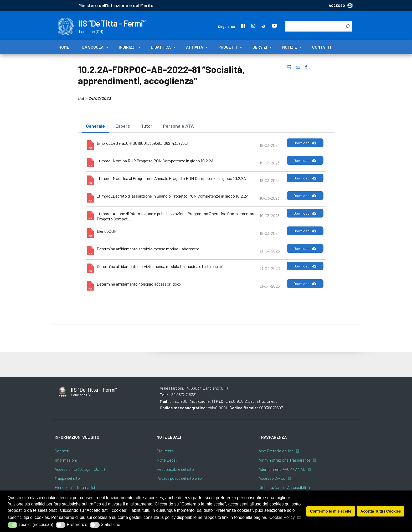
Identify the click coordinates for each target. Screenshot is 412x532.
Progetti (228, 47)
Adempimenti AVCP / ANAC (282, 469)
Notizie (290, 47)
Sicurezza (165, 451)
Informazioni (66, 460)
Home (64, 47)
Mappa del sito (67, 478)
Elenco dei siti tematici (75, 487)
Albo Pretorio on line (276, 451)
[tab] (95, 126)
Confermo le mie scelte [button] (331, 511)
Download (305, 143)
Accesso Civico (272, 478)
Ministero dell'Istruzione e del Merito (116, 5)
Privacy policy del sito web (179, 478)
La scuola (93, 47)
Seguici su (226, 26)
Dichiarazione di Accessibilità (284, 487)
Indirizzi (127, 47)
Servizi (260, 47)
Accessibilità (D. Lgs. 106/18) (80, 469)
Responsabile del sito (175, 469)
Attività (195, 47)
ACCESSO (341, 5)
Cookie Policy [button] (282, 517)
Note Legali (167, 460)
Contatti (322, 47)
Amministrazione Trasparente (284, 460)
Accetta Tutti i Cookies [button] (381, 511)
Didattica (161, 47)
